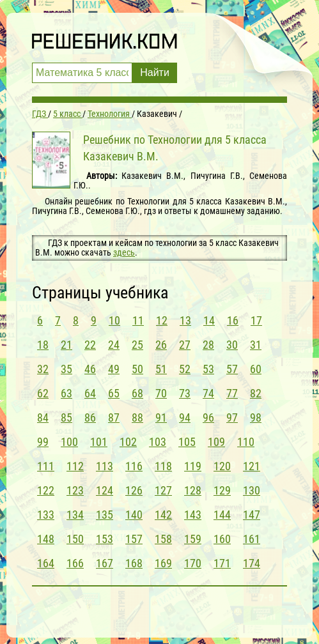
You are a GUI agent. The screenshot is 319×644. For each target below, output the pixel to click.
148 (46, 539)
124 (105, 490)
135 (105, 515)
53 (208, 369)
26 (161, 345)
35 (66, 369)
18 (43, 345)
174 (252, 563)
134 (75, 515)
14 (209, 320)
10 (114, 320)
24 (114, 345)
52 (185, 369)
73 (185, 393)
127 (163, 490)
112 (75, 466)
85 (66, 418)
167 (105, 563)
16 (233, 320)
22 (90, 345)
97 (232, 418)
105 (187, 442)
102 (128, 442)
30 (232, 345)
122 (46, 490)
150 (75, 539)
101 (99, 442)
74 (208, 393)
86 (90, 418)
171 (222, 563)
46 (90, 369)
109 (216, 442)
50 (137, 369)
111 (46, 466)
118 (163, 466)
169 (163, 563)
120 (222, 466)
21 (66, 345)
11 (138, 320)
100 (69, 442)
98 (256, 418)
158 (163, 539)
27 (185, 345)
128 (193, 490)
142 (163, 515)
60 (256, 369)
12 (162, 320)
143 (193, 515)
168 (134, 563)
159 (193, 539)
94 (185, 418)
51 (161, 369)
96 (208, 418)
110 (246, 442)
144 (222, 515)
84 (43, 418)
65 (114, 393)
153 (105, 539)
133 (46, 515)
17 (256, 320)
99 (43, 442)
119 (193, 466)
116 (134, 466)
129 (222, 490)
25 (137, 345)
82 (256, 393)
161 (252, 539)
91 (161, 418)
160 (222, 539)
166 (75, 563)
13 (185, 320)
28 (208, 345)
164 (46, 563)
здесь (124, 252)
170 (193, 563)
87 (114, 418)
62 (43, 393)
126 (134, 490)
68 (137, 393)
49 (114, 369)
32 (43, 369)
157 (134, 539)
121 (252, 466)
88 (137, 418)
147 (252, 515)
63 (66, 393)
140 (134, 515)
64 (90, 393)
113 (105, 466)
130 (252, 490)
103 (158, 442)
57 (232, 369)
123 (75, 490)
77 (232, 393)
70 (161, 393)
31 (256, 345)
